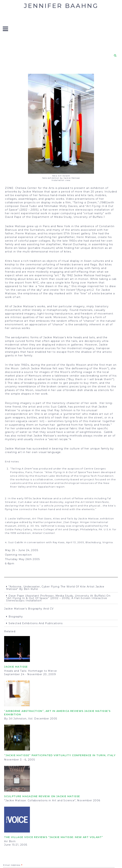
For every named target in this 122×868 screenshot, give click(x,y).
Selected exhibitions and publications (36, 623)
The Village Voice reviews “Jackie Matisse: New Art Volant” (54, 837)
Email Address (13, 865)
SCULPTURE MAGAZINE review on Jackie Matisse (42, 796)
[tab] (61, 588)
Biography (16, 617)
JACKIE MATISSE (16, 667)
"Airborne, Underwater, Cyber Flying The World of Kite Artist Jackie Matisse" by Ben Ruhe (55, 588)
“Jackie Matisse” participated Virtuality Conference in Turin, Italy (60, 755)
